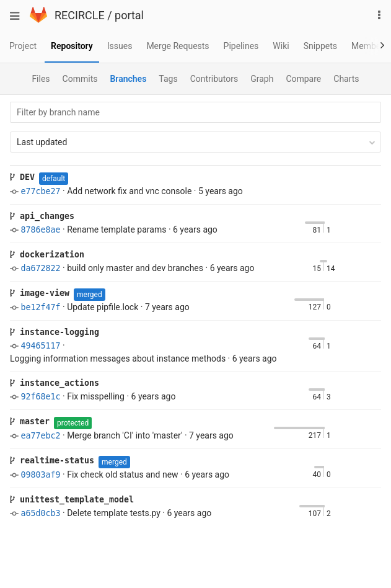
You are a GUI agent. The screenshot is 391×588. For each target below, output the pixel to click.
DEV (22, 177)
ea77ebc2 (40, 436)
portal (129, 15)
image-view (40, 293)
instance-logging (55, 332)
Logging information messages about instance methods (118, 359)
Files (41, 79)
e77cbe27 (40, 191)
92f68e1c (40, 397)
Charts (346, 79)
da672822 (40, 268)
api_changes (42, 216)
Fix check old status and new (122, 474)
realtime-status (52, 461)
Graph (262, 79)
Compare (303, 79)
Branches (128, 79)
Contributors (214, 79)
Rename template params (116, 229)
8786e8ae (40, 230)
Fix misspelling (96, 396)
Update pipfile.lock (103, 307)
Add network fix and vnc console (129, 191)
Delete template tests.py (114, 513)
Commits (80, 79)
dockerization (47, 255)
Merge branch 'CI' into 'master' (125, 435)
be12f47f (40, 307)
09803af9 (40, 475)
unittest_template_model (72, 500)
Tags (168, 79)
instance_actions (55, 383)
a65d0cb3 (40, 513)
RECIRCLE (80, 15)
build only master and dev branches (135, 268)
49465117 (40, 346)
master (30, 421)
